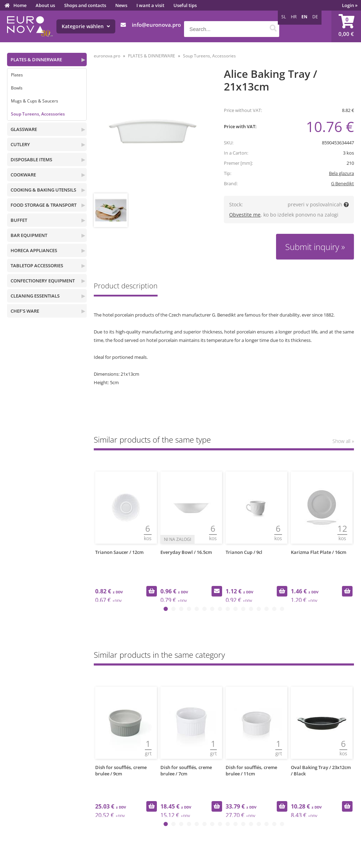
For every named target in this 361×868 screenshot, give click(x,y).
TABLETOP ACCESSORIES (37, 266)
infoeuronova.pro (156, 25)
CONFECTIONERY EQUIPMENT (43, 281)
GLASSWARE (24, 129)
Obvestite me (245, 215)
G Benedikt (342, 183)
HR (294, 17)
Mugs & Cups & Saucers (35, 101)
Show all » (343, 441)
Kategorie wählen (86, 26)
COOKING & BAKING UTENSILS (43, 190)
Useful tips (185, 5)
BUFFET (19, 220)
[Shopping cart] (346, 26)
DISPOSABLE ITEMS (31, 160)
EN (304, 17)
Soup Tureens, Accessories (38, 114)
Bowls (17, 88)
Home (20, 5)
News (121, 5)
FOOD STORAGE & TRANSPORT (44, 205)
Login (350, 5)
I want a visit (150, 5)
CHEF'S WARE (25, 311)
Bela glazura (341, 173)
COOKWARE (23, 175)
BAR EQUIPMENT (29, 235)
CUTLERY (20, 144)
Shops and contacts (85, 5)
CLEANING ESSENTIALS (35, 296)
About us (45, 5)
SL (284, 17)
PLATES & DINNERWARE (36, 60)
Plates (17, 75)
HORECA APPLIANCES (34, 250)
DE (315, 17)
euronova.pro (107, 56)
